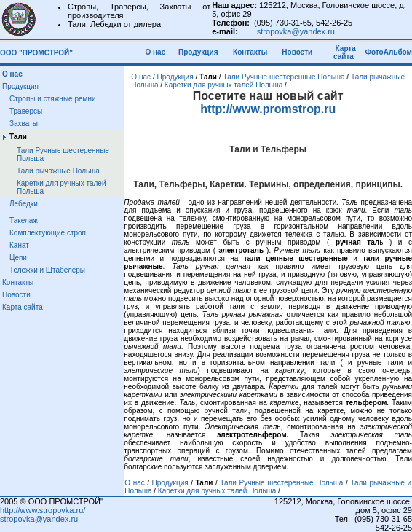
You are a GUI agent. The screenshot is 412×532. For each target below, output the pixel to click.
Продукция (198, 52)
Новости (297, 52)
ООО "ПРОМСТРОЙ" (36, 53)
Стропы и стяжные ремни (53, 99)
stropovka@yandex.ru (296, 31)
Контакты (250, 52)
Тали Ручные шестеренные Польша (284, 77)
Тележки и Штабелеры (47, 270)
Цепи (18, 258)
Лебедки (24, 204)
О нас (158, 52)
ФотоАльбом (388, 52)
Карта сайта (345, 52)
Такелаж (24, 220)
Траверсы (26, 111)
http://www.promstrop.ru (268, 109)
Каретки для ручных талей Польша (223, 85)
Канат (19, 245)
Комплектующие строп (48, 233)
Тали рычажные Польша (58, 171)
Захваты (24, 124)
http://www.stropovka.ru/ (43, 510)
